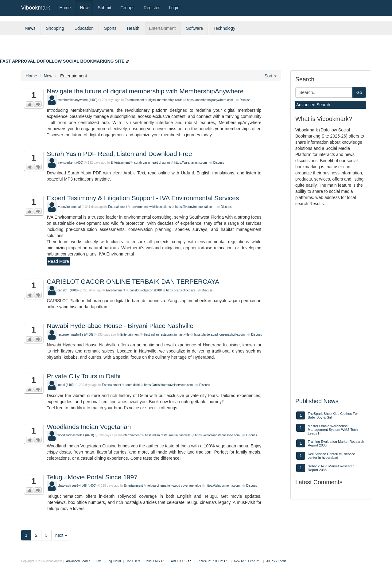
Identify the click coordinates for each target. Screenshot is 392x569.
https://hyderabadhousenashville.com (219, 335)
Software (194, 28)
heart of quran (160, 163)
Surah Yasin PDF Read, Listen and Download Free (120, 154)
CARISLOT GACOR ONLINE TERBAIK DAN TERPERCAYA (133, 281)
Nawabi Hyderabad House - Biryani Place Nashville (120, 326)
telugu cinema (157, 486)
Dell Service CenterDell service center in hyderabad (331, 456)
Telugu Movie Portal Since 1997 (92, 477)
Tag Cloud (114, 561)
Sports (110, 28)
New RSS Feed (245, 561)
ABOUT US (179, 561)
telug (198, 486)
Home (65, 8)
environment (140, 207)
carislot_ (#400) (68, 290)
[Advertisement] (243, 49)
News (30, 28)
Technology (224, 28)
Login (174, 8)
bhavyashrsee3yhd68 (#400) (77, 486)
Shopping (55, 28)
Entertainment (162, 28)
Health (133, 28)
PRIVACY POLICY (210, 561)
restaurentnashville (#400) (75, 335)
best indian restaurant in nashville (167, 335)
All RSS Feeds (276, 561)
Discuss (245, 100)
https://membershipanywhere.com (210, 100)
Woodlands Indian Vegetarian (89, 427)
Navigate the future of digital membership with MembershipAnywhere (145, 91)
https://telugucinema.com (223, 486)
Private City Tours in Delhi (84, 376)
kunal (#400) (66, 385)
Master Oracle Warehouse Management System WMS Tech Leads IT (333, 430)
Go (359, 92)
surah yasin (142, 163)
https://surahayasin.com (191, 163)
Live (99, 561)
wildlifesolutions (160, 207)
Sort (270, 76)
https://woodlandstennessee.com (217, 435)
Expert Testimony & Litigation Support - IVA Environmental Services (143, 198)
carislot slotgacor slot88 (146, 290)
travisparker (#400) (70, 163)
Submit (105, 8)
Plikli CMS (153, 561)
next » (61, 535)
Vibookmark (36, 8)
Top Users (133, 561)
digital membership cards (165, 100)
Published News (317, 401)
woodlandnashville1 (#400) (76, 435)
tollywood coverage (180, 486)
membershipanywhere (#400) (77, 100)
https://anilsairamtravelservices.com (169, 385)
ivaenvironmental (69, 207)
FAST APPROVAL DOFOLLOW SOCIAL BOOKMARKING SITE (62, 61)
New (84, 8)
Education (84, 28)
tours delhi (133, 385)
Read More (58, 261)
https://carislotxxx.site (181, 290)
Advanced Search (313, 105)
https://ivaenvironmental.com (195, 207)
